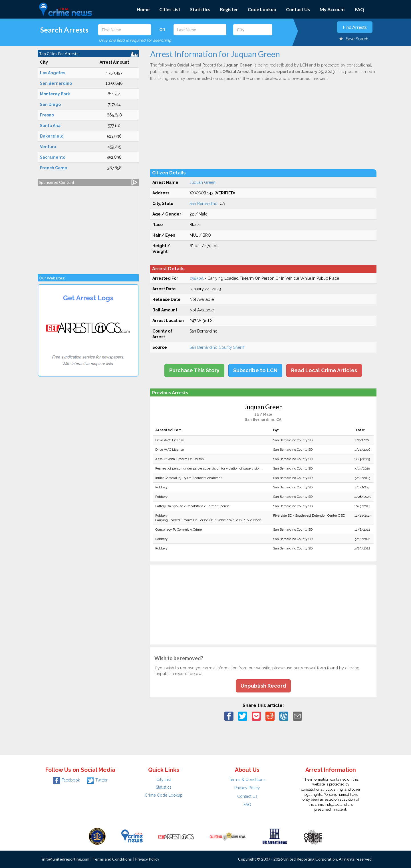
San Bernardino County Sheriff (217, 347)
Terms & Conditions (247, 780)
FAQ (359, 9)
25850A (197, 278)
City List (164, 780)
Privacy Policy (247, 788)
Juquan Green (203, 182)
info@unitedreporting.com (66, 859)
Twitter (97, 780)
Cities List (170, 9)
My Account (332, 9)
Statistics (200, 9)
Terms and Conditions (112, 859)
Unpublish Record (263, 686)
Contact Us (298, 9)
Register (229, 9)
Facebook (67, 780)
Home (143, 9)
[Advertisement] (88, 227)
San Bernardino (204, 204)
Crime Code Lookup (164, 795)
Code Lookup (262, 9)
